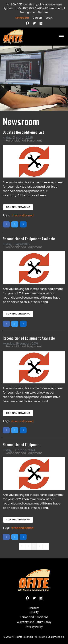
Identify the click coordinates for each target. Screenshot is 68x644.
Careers (37, 18)
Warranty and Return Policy (34, 622)
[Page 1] (34, 546)
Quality (34, 612)
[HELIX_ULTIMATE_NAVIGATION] (61, 37)
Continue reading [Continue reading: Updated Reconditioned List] (18, 207)
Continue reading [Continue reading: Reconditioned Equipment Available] (18, 314)
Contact (34, 608)
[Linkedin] (41, 23)
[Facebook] (27, 23)
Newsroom (22, 18)
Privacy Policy (34, 627)
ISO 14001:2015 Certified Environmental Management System (41, 10)
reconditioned (24, 215)
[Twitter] (34, 23)
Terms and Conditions (34, 617)
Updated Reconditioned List (23, 132)
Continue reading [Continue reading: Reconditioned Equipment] (18, 520)
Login (49, 18)
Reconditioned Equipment (24, 141)
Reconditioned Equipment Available (29, 239)
